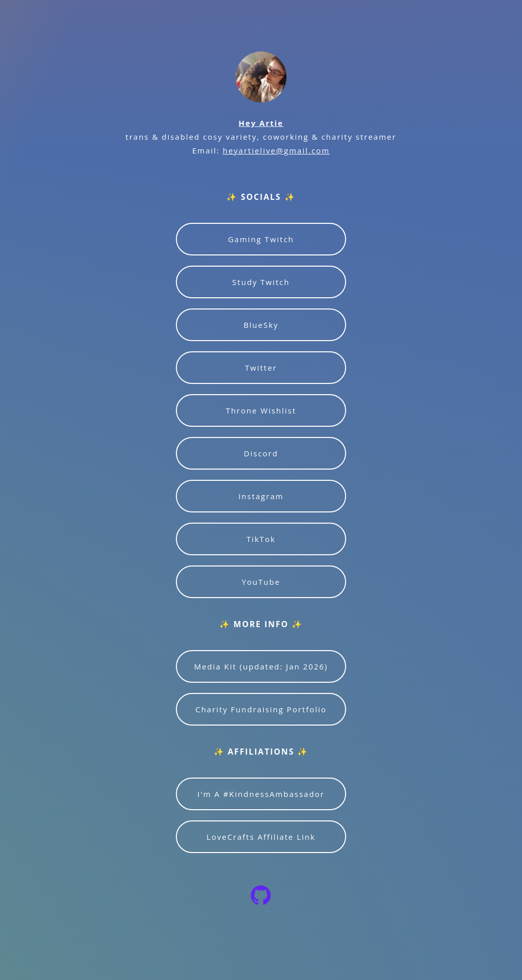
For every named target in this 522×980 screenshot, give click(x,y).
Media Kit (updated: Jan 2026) (261, 666)
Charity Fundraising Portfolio (261, 709)
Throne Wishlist (261, 410)
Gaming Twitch (261, 239)
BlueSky (261, 325)
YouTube (261, 582)
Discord (261, 453)
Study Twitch (261, 282)
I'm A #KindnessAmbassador (261, 794)
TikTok (261, 539)
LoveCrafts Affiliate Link (261, 837)
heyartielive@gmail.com (276, 150)
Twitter (261, 368)
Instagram (261, 496)
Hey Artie (261, 123)
